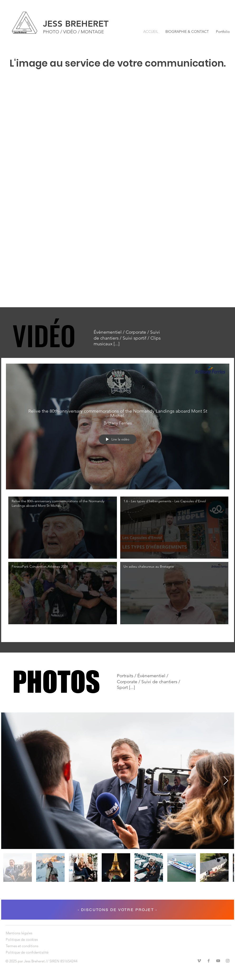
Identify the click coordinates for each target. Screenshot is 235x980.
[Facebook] (209, 961)
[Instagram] (228, 961)
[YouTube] (218, 961)
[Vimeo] (199, 961)
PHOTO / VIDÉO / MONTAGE (73, 32)
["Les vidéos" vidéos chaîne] (118, 566)
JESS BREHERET (76, 24)
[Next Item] (226, 781)
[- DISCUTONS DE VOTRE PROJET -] (118, 910)
